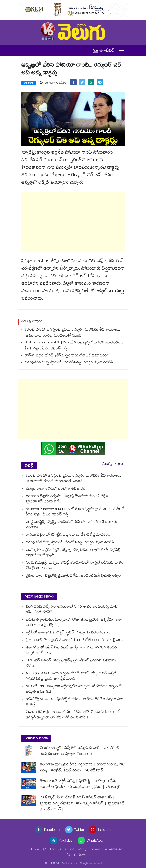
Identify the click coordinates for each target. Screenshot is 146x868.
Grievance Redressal (107, 850)
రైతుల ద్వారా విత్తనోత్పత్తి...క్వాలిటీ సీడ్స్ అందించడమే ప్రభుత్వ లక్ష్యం (73, 576)
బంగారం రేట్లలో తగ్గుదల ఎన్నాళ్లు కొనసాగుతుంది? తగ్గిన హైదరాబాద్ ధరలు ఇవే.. (67, 499)
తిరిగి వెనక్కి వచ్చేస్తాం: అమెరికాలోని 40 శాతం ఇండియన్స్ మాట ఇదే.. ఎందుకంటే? (72, 610)
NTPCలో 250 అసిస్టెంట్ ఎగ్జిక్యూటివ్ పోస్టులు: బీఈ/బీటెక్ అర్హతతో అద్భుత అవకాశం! (74, 689)
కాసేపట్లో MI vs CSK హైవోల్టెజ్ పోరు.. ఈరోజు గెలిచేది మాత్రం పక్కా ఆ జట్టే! (75, 702)
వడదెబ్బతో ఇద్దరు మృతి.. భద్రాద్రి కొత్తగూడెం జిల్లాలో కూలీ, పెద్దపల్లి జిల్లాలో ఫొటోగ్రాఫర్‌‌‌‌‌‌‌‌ (73, 553)
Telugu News (76, 855)
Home (34, 850)
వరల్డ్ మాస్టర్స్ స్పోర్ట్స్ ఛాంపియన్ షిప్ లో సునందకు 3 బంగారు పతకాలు (71, 525)
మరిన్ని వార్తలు (113, 464)
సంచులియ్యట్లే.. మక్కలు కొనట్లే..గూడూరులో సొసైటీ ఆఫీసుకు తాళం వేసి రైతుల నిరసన (75, 566)
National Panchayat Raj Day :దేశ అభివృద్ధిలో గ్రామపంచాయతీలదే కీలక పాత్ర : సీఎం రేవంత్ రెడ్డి (74, 346)
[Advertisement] (73, 222)
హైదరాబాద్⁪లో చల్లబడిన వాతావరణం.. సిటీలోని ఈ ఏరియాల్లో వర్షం (75, 640)
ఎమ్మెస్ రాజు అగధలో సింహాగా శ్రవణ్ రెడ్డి (56, 489)
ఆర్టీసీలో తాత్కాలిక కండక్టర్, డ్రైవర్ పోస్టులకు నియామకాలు (68, 633)
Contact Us (52, 850)
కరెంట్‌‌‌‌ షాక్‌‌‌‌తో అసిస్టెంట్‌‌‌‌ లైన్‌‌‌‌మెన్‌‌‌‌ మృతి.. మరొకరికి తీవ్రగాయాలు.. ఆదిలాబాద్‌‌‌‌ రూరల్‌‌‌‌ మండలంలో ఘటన (73, 333)
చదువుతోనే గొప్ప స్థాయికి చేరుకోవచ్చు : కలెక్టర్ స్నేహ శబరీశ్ (69, 363)
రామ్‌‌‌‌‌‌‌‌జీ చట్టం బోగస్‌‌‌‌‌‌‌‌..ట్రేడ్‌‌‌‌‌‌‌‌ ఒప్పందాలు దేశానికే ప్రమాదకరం (67, 356)
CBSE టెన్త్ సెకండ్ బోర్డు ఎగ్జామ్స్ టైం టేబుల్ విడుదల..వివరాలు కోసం (71, 664)
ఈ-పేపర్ (104, 51)
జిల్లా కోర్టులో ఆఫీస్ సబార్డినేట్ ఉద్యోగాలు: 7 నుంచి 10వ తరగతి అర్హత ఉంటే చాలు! (71, 651)
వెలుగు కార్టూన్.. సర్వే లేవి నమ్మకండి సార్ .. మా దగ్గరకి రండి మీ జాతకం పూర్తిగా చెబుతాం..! (79, 751)
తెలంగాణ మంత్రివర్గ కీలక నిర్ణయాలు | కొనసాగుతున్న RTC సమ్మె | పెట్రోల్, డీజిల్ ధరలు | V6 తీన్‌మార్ (82, 768)
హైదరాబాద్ (29, 83)
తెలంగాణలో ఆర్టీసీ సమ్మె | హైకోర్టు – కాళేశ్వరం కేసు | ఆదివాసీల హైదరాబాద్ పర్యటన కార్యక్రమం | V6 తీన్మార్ (80, 784)
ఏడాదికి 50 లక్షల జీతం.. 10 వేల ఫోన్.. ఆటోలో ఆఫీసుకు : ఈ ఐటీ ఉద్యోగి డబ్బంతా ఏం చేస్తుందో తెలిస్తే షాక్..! (73, 715)
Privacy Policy (76, 850)
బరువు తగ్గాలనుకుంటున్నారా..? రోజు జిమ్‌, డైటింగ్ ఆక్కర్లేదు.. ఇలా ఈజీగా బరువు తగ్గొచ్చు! (74, 623)
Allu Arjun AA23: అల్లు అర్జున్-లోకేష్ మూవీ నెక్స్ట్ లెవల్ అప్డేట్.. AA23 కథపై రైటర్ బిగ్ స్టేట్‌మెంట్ (72, 676)
